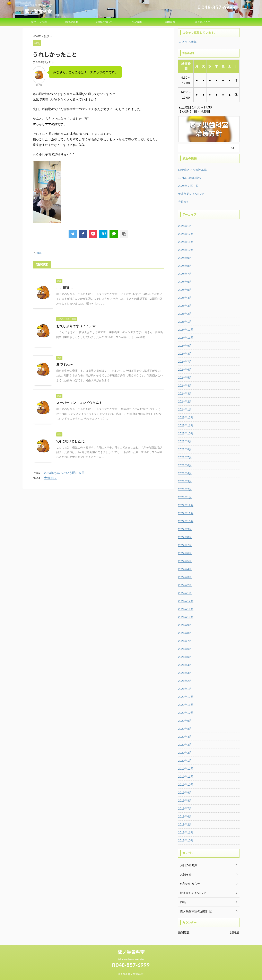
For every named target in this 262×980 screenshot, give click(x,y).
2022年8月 (185, 537)
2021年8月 (185, 633)
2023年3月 (185, 481)
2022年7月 (185, 545)
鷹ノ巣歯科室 (38, 12)
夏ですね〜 (64, 365)
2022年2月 (185, 585)
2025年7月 (185, 274)
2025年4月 (185, 298)
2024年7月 (185, 362)
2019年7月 (185, 809)
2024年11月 (186, 338)
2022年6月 (185, 553)
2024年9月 (185, 346)
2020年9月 (185, 721)
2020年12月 (186, 697)
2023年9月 (185, 441)
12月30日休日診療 (190, 178)
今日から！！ (187, 202)
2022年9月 (185, 529)
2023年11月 (186, 425)
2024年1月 (185, 409)
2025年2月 (185, 314)
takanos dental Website (131, 959)
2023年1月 (185, 497)
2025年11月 (186, 242)
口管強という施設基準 (192, 170)
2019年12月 (186, 769)
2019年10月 (186, 785)
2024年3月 (185, 394)
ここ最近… (64, 288)
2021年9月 (185, 625)
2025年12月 (186, 234)
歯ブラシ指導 (39, 22)
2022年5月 (185, 561)
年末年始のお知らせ (191, 194)
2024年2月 (185, 401)
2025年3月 (185, 306)
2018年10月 (186, 840)
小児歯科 (137, 22)
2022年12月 (186, 505)
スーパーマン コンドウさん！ (79, 403)
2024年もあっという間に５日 (64, 473)
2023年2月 (185, 489)
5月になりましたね (70, 441)
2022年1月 (185, 593)
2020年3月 (185, 745)
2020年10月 (186, 713)
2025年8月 (185, 266)
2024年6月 (185, 370)
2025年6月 (185, 282)
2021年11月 (186, 609)
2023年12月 (186, 417)
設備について (104, 22)
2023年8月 (185, 449)
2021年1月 (185, 689)
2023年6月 (185, 465)
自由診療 (170, 22)
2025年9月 (185, 258)
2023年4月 (185, 473)
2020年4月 (185, 737)
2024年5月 (185, 378)
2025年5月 (185, 290)
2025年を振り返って (191, 186)
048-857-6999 (217, 7)
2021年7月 (185, 641)
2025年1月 (185, 322)
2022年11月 (186, 513)
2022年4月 (185, 569)
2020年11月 (186, 705)
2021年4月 (185, 665)
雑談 (39, 253)
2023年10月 (186, 433)
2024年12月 (186, 330)
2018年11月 (186, 832)
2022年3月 (185, 577)
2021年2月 (185, 681)
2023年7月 (185, 457)
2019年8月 (185, 801)
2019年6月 (185, 816)
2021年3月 (185, 673)
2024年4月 (185, 386)
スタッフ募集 (187, 42)
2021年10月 (186, 617)
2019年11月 (186, 777)
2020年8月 (185, 729)
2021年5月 (185, 657)
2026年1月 (185, 226)
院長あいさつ (203, 22)
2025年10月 (186, 250)
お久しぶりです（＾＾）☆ (76, 326)
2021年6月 (185, 649)
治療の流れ (72, 22)
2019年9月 (185, 793)
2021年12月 (186, 601)
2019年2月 (185, 824)
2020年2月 (185, 753)
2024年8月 (185, 354)
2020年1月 (185, 761)
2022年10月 (186, 521)
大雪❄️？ (51, 478)
